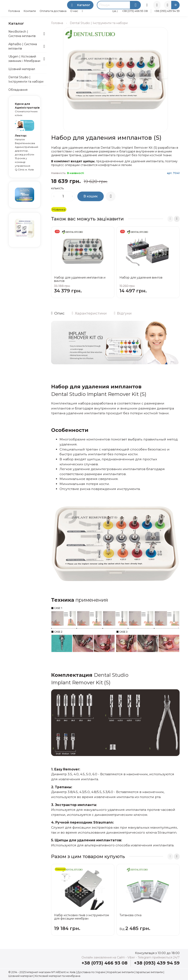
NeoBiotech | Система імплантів (22, 34)
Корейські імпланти (121, 972)
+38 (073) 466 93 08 (135, 11)
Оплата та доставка (53, 11)
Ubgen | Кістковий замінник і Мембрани (24, 59)
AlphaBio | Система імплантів (23, 46)
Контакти (30, 11)
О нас (74, 11)
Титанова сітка (130, 915)
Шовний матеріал (22, 69)
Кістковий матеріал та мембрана (58, 976)
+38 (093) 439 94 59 (167, 11)
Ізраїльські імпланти (149, 972)
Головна (14, 11)
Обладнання (18, 90)
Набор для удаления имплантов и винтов (80, 279)
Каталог (80, 5)
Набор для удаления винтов (141, 278)
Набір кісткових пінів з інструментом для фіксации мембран (82, 917)
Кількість (57, 189)
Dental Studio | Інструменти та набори (99, 23)
